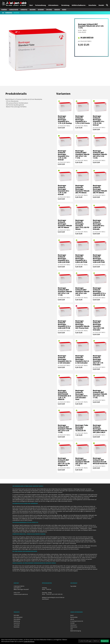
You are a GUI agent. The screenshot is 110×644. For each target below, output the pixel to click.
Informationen (54, 5)
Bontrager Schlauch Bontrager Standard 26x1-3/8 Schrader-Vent (82, 395)
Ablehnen (96, 641)
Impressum (73, 625)
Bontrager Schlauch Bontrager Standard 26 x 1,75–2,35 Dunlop (65, 120)
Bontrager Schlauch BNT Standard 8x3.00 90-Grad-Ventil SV (100, 461)
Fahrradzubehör (14, 10)
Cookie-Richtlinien (29, 641)
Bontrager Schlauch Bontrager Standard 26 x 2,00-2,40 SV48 (64, 259)
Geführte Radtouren (79, 5)
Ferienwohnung (41, 5)
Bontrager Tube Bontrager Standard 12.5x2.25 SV (82, 428)
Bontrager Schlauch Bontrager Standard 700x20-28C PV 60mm (83, 189)
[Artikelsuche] (107, 5)
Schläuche (16, 13)
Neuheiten (57, 10)
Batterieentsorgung (76, 631)
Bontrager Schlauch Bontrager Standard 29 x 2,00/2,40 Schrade (99, 225)
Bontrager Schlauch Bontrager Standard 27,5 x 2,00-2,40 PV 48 (64, 324)
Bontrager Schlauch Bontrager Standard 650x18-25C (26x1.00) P (100, 429)
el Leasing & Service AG (77, 621)
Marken (64, 10)
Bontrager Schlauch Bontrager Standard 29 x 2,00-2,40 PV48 (99, 259)
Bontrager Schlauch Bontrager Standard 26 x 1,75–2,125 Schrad (64, 190)
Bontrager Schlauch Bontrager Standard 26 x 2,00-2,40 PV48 (81, 259)
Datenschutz (74, 627)
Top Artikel (49, 10)
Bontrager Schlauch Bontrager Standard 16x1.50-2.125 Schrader (98, 325)
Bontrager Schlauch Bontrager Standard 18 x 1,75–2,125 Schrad (64, 155)
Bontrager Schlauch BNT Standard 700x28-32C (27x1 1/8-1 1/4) (83, 154)
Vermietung (65, 5)
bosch (72, 615)
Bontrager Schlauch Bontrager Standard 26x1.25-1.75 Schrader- (98, 360)
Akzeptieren (105, 641)
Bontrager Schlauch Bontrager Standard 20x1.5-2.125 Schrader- (65, 359)
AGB (72, 629)
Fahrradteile (24, 10)
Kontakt (101, 5)
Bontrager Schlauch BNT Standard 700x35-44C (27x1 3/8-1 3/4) (91, 26)
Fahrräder (4, 10)
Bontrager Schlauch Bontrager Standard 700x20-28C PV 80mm (100, 189)
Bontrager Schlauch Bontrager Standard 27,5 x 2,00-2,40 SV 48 (99, 292)
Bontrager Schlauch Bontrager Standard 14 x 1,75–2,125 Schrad (99, 120)
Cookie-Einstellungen (85, 641)
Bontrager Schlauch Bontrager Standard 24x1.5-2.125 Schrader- (82, 359)
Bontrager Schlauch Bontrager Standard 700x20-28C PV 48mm (65, 224)
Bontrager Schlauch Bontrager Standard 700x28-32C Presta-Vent (83, 324)
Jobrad (72, 619)
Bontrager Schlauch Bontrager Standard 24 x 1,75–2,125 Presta (83, 120)
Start (31, 5)
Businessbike (74, 617)
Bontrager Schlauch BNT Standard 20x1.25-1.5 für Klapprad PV (64, 462)
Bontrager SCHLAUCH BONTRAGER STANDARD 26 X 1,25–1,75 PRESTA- (64, 395)
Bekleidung (33, 10)
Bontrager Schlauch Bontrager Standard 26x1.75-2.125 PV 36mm (82, 225)
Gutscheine (92, 5)
